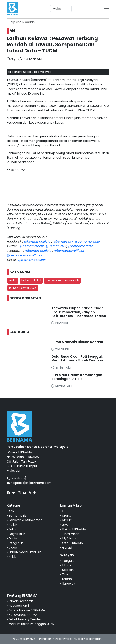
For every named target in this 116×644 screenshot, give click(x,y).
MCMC (67, 520)
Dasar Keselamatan (89, 639)
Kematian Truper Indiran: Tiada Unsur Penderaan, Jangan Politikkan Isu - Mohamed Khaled (79, 312)
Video (13, 548)
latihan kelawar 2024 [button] (23, 288)
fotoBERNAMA (73, 543)
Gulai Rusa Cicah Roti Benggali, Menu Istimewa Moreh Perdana (77, 358)
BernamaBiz (17, 516)
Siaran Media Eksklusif (25, 552)
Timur (66, 574)
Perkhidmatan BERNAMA (27, 610)
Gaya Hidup (17, 534)
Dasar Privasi (63, 639)
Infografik (16, 543)
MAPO (67, 516)
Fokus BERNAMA (74, 529)
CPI (65, 511)
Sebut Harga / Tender (25, 619)
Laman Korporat (21, 601)
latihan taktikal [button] (31, 280)
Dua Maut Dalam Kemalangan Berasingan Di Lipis (77, 377)
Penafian (45, 639)
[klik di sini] (18, 478)
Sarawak (69, 584)
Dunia (13, 538)
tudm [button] (13, 280)
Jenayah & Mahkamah (25, 520)
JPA (65, 525)
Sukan (13, 529)
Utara (66, 565)
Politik (13, 525)
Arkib (12, 557)
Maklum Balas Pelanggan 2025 (31, 624)
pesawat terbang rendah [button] (62, 280)
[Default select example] (61, 9)
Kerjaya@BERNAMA (23, 615)
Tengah (68, 561)
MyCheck (69, 538)
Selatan (68, 570)
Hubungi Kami (19, 606)
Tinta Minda (71, 534)
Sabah (67, 579)
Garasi (67, 548)
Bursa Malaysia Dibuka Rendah (77, 342)
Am (11, 511)
